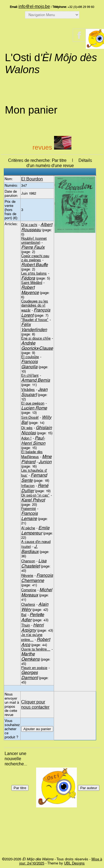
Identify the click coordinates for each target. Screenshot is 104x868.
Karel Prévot (33, 500)
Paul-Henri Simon (33, 441)
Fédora (28, 278)
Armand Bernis (36, 380)
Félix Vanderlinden (34, 327)
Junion (45, 462)
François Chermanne (37, 578)
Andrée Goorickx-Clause (37, 346)
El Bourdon (32, 179)
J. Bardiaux (30, 549)
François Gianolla (29, 364)
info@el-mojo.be (34, 6)
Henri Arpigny (32, 628)
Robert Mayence (30, 290)
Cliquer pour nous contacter (35, 704)
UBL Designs (74, 863)
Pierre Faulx (33, 247)
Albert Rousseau (37, 227)
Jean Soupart (34, 392)
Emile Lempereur (35, 530)
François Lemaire (29, 516)
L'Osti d (51, 63)
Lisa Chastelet (34, 563)
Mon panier (31, 110)
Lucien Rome (34, 408)
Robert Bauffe (34, 265)
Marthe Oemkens (30, 656)
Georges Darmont (29, 675)
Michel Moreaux (37, 592)
